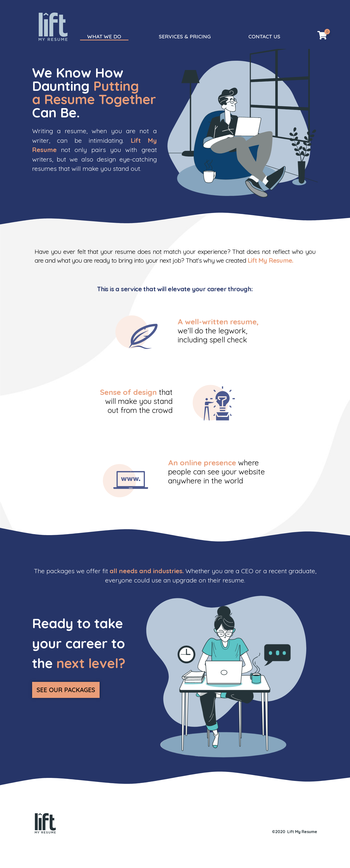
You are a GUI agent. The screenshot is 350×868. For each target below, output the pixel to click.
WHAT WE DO (104, 36)
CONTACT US (264, 36)
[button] (65, 713)
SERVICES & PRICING (185, 36)
